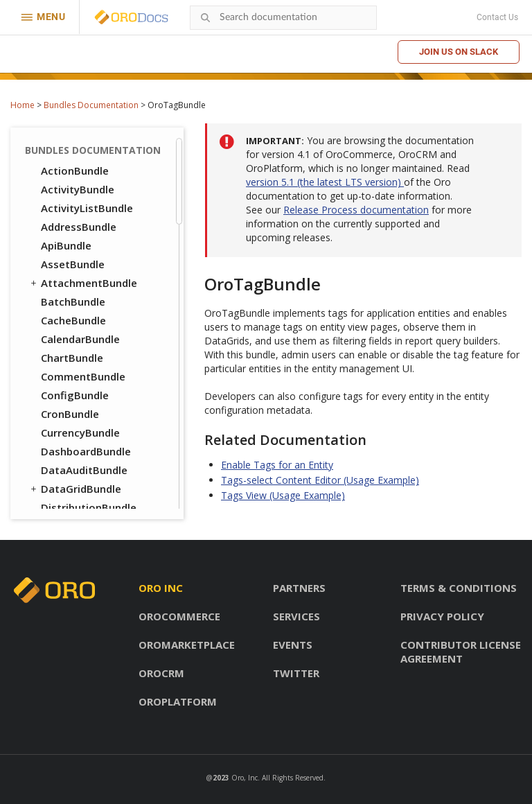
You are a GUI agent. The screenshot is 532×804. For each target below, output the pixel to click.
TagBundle (68, 145)
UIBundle (57, 238)
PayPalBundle (75, 463)
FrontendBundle (75, 407)
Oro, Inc (245, 778)
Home (23, 105)
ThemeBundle (76, 182)
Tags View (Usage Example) (283, 495)
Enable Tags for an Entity (277, 465)
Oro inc (161, 588)
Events (293, 645)
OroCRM (161, 673)
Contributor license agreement (461, 652)
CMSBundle (62, 351)
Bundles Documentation (91, 105)
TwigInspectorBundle (95, 220)
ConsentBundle (73, 369)
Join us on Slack (459, 52)
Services (296, 616)
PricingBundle (69, 482)
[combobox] (283, 18)
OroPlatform (178, 701)
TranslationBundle (88, 201)
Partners (299, 588)
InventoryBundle (82, 426)
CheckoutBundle (82, 332)
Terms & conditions (459, 588)
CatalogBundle (78, 313)
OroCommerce (179, 616)
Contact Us (497, 17)
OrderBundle (66, 444)
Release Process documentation (356, 210)
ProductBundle (72, 500)
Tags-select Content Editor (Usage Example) (320, 480)
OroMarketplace (187, 645)
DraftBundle (66, 295)
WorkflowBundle (82, 276)
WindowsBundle (81, 257)
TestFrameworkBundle (92, 164)
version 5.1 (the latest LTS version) (325, 182)
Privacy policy (442, 616)
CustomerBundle (83, 388)
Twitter (296, 673)
